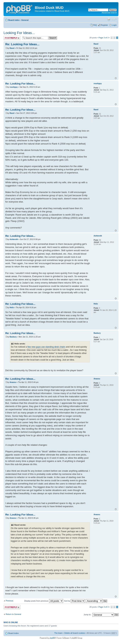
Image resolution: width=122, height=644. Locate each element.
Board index (14, 20)
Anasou (13, 382)
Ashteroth (14, 239)
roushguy (14, 87)
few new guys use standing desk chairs (46, 347)
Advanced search (109, 13)
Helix (12, 308)
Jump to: (87, 615)
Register (104, 25)
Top (116, 78)
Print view (109, 19)
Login (114, 25)
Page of (103, 38)
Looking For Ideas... (19, 33)
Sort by (74, 601)
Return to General (13, 614)
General (25, 20)
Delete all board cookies (75, 633)
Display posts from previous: (44, 601)
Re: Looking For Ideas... (22, 44)
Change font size (114, 19)
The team (58, 633)
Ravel (12, 48)
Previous (9, 601)
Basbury (13, 337)
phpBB (52, 638)
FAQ (95, 25)
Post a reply (12, 38)
